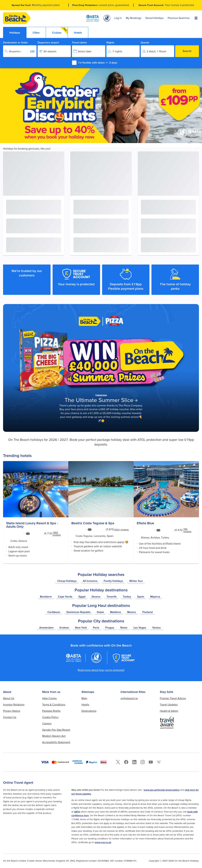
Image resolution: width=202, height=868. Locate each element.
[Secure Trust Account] (124, 658)
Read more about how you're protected (101, 670)
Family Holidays (113, 581)
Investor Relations (14, 704)
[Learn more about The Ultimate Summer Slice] (101, 368)
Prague (110, 627)
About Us (9, 698)
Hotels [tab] (78, 33)
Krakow (64, 627)
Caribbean (54, 612)
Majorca (155, 596)
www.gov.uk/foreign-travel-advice (162, 790)
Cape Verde (65, 596)
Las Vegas (140, 627)
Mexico (132, 612)
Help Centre (49, 698)
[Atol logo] (96, 658)
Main (84, 698)
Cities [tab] (36, 33)
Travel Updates (169, 704)
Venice (156, 627)
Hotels (85, 704)
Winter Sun (136, 581)
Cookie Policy (50, 717)
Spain (141, 596)
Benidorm (46, 596)
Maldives (116, 612)
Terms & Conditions (54, 704)
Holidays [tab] (15, 33)
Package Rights (51, 711)
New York (81, 627)
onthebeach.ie (129, 698)
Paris (96, 627)
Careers (47, 723)
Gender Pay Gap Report (56, 730)
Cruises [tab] (60, 31)
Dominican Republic (79, 612)
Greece (96, 596)
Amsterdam (46, 627)
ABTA (77, 812)
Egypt (82, 596)
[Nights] (123, 51)
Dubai (100, 612)
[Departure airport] (54, 51)
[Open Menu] (196, 18)
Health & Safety (169, 711)
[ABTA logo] (93, 18)
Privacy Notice (12, 711)
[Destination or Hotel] (20, 51)
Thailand (147, 612)
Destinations (89, 711)
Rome (124, 627)
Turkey (127, 596)
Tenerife (112, 596)
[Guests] (157, 51)
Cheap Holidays (67, 581)
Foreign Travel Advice (173, 698)
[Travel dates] (89, 51)
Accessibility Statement (56, 742)
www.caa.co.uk (103, 842)
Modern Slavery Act (54, 736)
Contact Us (10, 717)
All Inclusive (90, 581)
